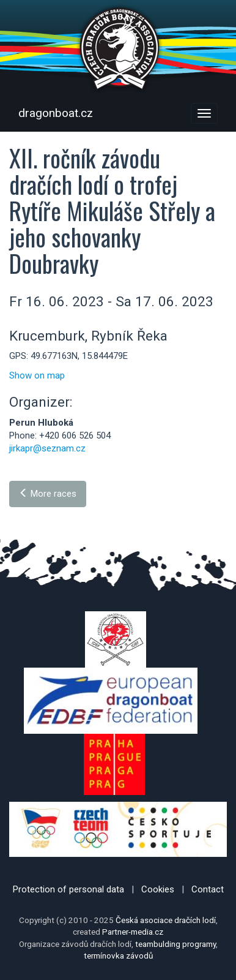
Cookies (158, 889)
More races (48, 494)
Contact (208, 889)
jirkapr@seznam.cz (47, 448)
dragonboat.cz (56, 113)
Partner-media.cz (133, 932)
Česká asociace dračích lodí (166, 920)
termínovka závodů (118, 956)
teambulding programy (175, 944)
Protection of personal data (68, 889)
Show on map (37, 375)
